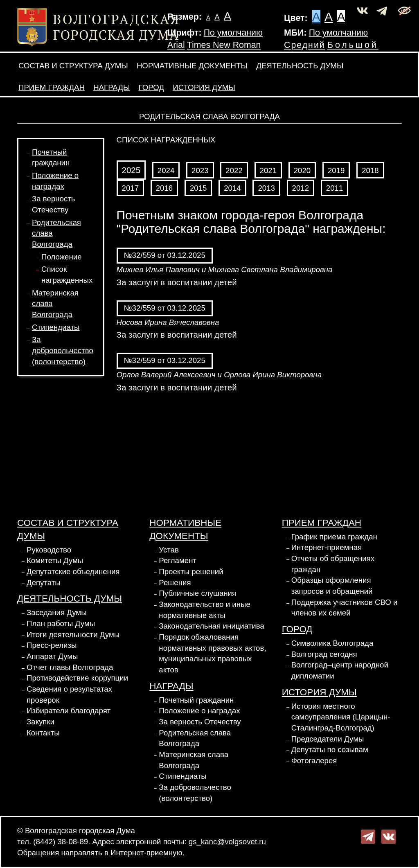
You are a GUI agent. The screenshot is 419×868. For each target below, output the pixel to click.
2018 (370, 170)
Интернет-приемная (327, 547)
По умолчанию (233, 33)
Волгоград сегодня (324, 654)
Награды (112, 87)
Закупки (41, 722)
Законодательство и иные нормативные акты (204, 610)
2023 (200, 170)
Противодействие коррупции (77, 678)
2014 (232, 188)
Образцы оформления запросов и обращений (332, 586)
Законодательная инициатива (211, 626)
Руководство (49, 550)
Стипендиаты (56, 327)
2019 (336, 170)
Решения (175, 583)
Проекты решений (191, 572)
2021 (268, 170)
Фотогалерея (314, 761)
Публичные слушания (197, 593)
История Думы (204, 87)
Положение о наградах (199, 711)
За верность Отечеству (200, 722)
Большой (353, 45)
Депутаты (44, 583)
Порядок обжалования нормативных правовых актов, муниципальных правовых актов (212, 653)
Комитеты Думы (55, 560)
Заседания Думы (57, 612)
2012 (301, 188)
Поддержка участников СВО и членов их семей (345, 608)
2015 (198, 188)
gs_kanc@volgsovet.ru (227, 842)
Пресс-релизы (52, 645)
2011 (335, 188)
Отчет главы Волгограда (70, 667)
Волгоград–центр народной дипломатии (340, 670)
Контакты (43, 733)
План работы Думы (61, 623)
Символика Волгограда (332, 643)
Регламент (178, 560)
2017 (131, 188)
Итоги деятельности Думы (73, 635)
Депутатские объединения (73, 572)
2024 (166, 170)
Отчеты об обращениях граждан (333, 564)
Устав (169, 550)
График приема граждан (334, 537)
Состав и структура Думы (73, 66)
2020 (302, 170)
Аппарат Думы (52, 656)
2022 (234, 170)
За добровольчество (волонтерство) (63, 350)
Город (151, 87)
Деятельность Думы (300, 66)
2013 (266, 188)
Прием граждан (52, 87)
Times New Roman (224, 45)
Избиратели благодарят (69, 711)
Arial (176, 45)
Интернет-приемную (146, 853)
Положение (62, 257)
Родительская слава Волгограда (195, 738)
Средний (305, 45)
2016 (164, 188)
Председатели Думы (328, 739)
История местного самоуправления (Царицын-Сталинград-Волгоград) (341, 717)
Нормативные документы (192, 66)
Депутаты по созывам (330, 750)
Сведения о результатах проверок (69, 694)
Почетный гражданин (196, 700)
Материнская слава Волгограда (194, 760)
